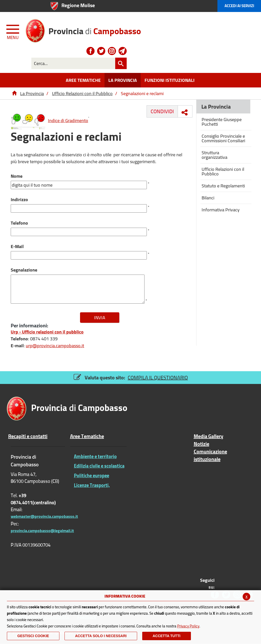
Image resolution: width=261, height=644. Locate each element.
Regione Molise (78, 5)
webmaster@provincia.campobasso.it (44, 516)
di (95, 29)
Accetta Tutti (167, 636)
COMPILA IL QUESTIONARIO (158, 377)
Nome (17, 176)
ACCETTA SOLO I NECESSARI (101, 636)
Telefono (19, 223)
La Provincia (32, 93)
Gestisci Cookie (33, 636)
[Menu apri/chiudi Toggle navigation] (13, 31)
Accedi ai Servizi (239, 6)
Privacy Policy (188, 626)
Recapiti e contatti (28, 436)
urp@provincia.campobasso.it (55, 346)
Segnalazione (24, 270)
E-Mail (17, 246)
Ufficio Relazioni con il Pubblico (82, 93)
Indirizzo (19, 199)
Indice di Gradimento (49, 120)
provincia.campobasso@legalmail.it (42, 531)
